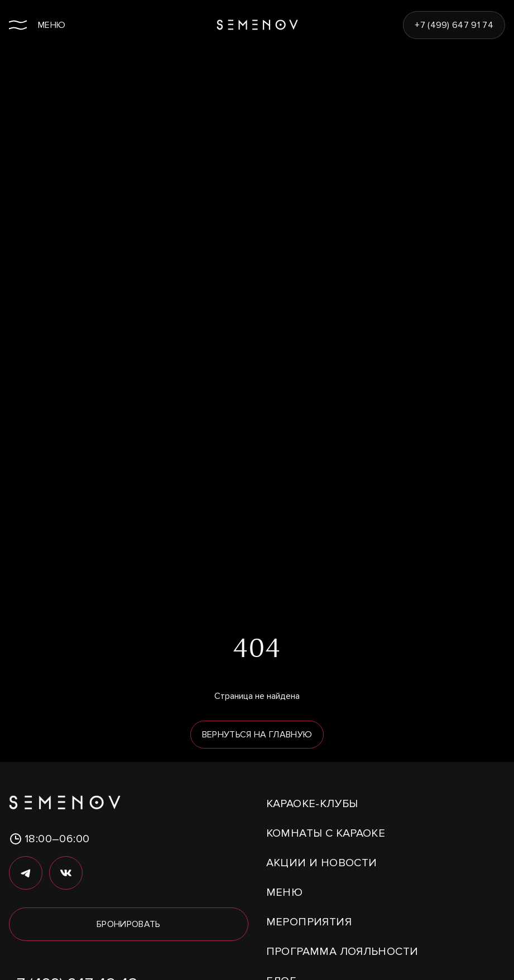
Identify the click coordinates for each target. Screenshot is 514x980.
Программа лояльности (342, 952)
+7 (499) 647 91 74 (454, 25)
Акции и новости (322, 863)
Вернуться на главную (257, 735)
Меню (285, 892)
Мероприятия (309, 922)
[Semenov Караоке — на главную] (257, 25)
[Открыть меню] (37, 25)
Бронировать (129, 924)
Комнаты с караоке (326, 833)
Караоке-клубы (312, 804)
